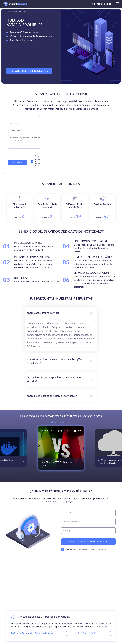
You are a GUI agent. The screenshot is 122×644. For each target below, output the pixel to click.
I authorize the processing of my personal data (84, 549)
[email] (88, 522)
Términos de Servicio (45, 633)
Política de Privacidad (22, 633)
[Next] (66, 476)
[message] (88, 531)
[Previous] (56, 476)
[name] (88, 513)
